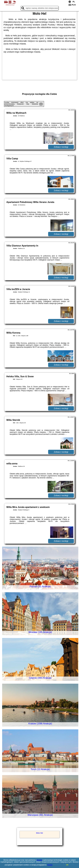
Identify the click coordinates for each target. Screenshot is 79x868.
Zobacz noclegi (61, 147)
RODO (50, 865)
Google (39, 860)
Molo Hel (39, 833)
